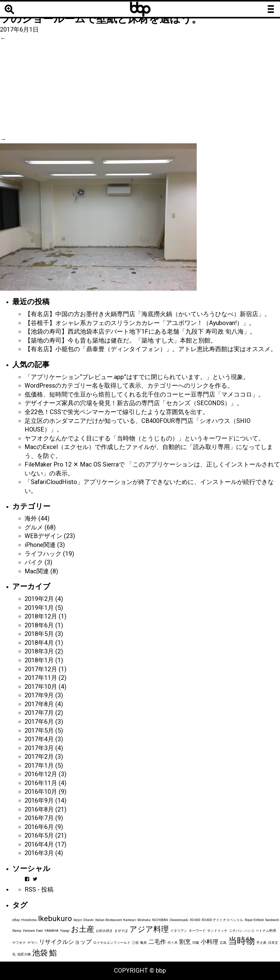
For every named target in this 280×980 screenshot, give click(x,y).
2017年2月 (39, 757)
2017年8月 (39, 704)
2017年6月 (39, 722)
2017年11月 (41, 678)
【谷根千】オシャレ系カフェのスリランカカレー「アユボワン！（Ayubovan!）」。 (140, 323)
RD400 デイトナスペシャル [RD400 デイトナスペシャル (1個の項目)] (222, 920)
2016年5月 (39, 835)
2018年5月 (39, 634)
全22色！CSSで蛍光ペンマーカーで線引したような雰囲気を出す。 (117, 412)
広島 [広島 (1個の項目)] (223, 943)
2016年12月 (41, 774)
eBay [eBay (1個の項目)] (16, 920)
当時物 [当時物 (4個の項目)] (241, 941)
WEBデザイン (43, 536)
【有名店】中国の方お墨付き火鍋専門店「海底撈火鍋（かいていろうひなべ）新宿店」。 (148, 314)
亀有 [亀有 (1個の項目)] (144, 943)
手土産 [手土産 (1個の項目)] (261, 943)
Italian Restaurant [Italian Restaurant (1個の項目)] (108, 920)
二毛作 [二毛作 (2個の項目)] (157, 942)
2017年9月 (39, 695)
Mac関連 (37, 571)
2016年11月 (41, 783)
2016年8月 (39, 809)
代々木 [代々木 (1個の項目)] (173, 943)
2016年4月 (39, 844)
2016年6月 (39, 827)
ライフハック (43, 554)
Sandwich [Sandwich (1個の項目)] (272, 920)
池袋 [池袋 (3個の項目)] (40, 953)
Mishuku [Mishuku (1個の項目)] (144, 920)
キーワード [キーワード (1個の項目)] (197, 931)
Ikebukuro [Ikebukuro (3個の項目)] (55, 918)
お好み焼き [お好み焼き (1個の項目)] (104, 931)
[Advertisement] (140, 89)
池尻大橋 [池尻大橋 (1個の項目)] (24, 954)
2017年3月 (39, 748)
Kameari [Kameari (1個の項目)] (130, 920)
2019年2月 (39, 599)
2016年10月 (41, 792)
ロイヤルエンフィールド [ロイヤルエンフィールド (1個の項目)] (112, 943)
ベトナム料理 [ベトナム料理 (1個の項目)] (266, 931)
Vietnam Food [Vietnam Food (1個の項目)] (33, 931)
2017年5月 (39, 730)
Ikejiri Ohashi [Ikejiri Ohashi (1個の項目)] (84, 920)
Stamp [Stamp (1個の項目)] (17, 931)
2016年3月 (39, 853)
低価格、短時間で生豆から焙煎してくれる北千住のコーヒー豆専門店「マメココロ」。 (144, 394)
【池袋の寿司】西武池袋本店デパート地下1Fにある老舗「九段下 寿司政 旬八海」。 (140, 331)
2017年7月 (39, 713)
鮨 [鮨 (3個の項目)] (53, 953)
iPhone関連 (40, 545)
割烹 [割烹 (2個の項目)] (185, 942)
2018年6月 (39, 625)
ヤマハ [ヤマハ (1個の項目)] (32, 943)
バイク (34, 562)
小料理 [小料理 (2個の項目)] (209, 942)
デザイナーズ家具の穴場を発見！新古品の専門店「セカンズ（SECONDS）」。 (134, 403)
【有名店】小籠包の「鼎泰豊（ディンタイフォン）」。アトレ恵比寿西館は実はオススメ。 (151, 349)
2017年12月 (41, 669)
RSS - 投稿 (39, 889)
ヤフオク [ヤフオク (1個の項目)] (19, 943)
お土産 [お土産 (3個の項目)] (83, 929)
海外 (31, 518)
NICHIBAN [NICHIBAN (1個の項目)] (160, 920)
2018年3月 (39, 651)
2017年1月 (39, 765)
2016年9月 (39, 800)
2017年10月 (41, 687)
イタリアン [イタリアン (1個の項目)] (179, 931)
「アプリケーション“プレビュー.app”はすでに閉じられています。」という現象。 (137, 377)
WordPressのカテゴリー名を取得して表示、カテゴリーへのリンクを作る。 (129, 385)
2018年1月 (39, 660)
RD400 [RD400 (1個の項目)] (195, 920)
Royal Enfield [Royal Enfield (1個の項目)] (254, 920)
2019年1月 (39, 608)
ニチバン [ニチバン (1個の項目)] (236, 931)
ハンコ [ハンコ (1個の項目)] (249, 931)
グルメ (34, 527)
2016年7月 (39, 818)
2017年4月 (39, 739)
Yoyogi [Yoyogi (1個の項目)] (65, 931)
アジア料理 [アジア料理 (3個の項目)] (149, 929)
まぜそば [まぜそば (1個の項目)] (121, 931)
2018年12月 (41, 616)
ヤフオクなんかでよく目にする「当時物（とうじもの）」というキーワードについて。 (144, 438)
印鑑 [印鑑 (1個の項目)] (196, 943)
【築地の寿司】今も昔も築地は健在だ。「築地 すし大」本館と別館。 (121, 340)
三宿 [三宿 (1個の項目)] (135, 943)
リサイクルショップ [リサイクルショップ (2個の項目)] (65, 942)
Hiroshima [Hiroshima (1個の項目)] (29, 920)
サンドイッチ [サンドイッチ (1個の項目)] (217, 931)
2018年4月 (39, 643)
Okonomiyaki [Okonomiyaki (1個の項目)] (179, 920)
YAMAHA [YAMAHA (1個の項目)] (51, 931)
